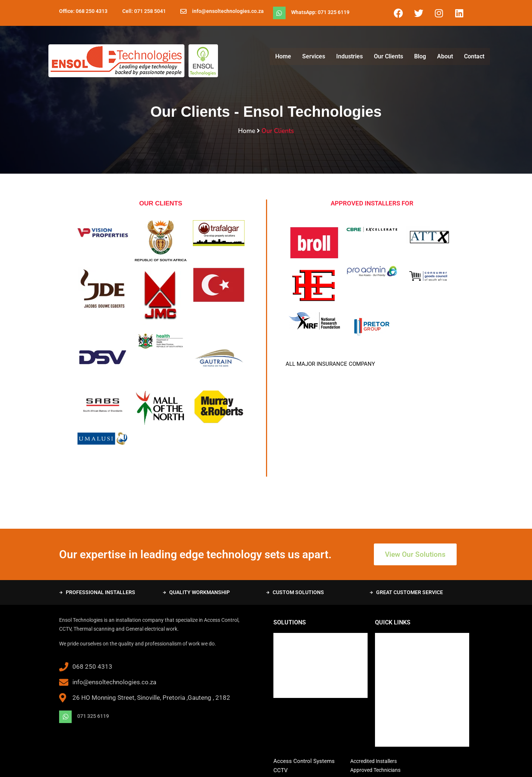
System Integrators (296, 667)
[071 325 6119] (65, 717)
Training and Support (299, 657)
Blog (420, 56)
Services (314, 56)
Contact (474, 56)
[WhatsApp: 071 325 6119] (279, 13)
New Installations (294, 638)
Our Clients (388, 56)
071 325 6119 (93, 716)
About (445, 56)
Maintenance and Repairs (304, 647)
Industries (349, 56)
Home (283, 56)
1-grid (363, 766)
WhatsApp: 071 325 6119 (320, 12)
